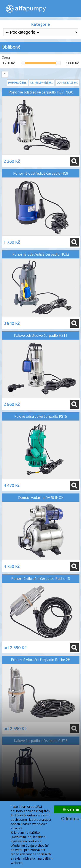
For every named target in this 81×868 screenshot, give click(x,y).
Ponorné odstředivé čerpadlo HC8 (41, 173)
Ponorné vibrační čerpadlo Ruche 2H (41, 660)
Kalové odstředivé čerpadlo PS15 (41, 416)
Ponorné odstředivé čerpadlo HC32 (41, 254)
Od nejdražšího (67, 83)
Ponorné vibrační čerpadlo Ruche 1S (41, 579)
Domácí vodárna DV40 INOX (41, 498)
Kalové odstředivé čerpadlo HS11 (41, 335)
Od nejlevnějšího (42, 83)
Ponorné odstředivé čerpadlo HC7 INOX (41, 92)
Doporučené (17, 83)
